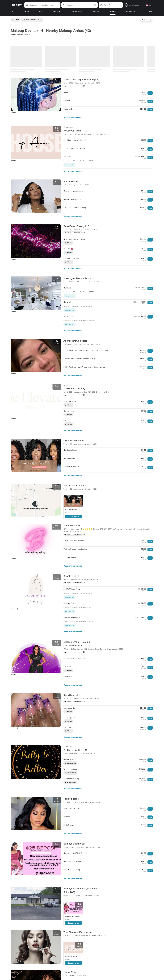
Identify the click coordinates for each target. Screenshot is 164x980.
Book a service (73, 516)
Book (150, 93)
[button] (42, 5)
